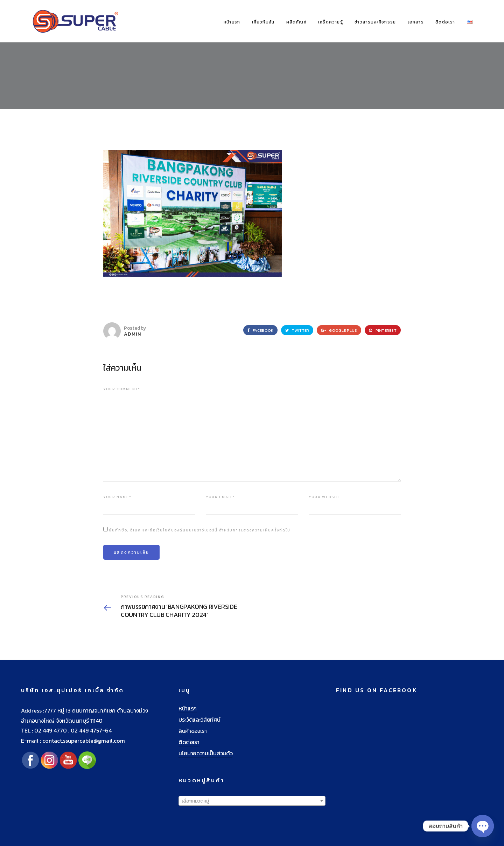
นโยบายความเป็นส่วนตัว (205, 753)
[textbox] (252, 801)
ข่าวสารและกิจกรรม (375, 22)
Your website (325, 497)
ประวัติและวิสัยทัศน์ (199, 720)
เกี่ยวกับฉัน (263, 22)
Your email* (220, 497)
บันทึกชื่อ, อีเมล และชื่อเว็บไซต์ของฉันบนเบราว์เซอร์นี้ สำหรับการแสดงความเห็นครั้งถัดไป (200, 530)
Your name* (117, 497)
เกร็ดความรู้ (331, 22)
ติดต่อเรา (445, 22)
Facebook (260, 330)
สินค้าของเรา (193, 731)
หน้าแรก (232, 22)
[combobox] (252, 801)
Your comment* (122, 389)
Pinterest (383, 330)
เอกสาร (416, 22)
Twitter (297, 330)
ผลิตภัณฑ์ (296, 22)
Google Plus (339, 330)
